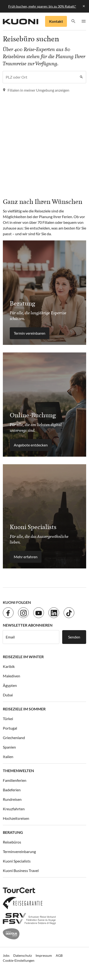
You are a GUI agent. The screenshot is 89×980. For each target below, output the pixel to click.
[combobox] (40, 77)
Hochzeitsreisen (16, 818)
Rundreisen (12, 799)
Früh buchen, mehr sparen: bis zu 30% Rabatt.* (42, 6)
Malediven (12, 676)
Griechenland (14, 738)
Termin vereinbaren (30, 333)
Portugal (10, 728)
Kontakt (56, 21)
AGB (59, 955)
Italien (8, 757)
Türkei (8, 719)
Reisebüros (12, 842)
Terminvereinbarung (19, 851)
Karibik (9, 666)
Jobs (6, 955)
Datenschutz (23, 955)
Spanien (9, 747)
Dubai (8, 695)
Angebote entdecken (31, 445)
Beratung (13, 832)
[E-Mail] (31, 637)
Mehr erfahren (26, 557)
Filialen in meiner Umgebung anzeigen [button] (36, 90)
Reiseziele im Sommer (24, 709)
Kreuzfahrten (14, 809)
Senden (74, 637)
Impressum (44, 955)
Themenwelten (18, 771)
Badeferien (12, 790)
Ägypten (10, 685)
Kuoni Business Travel (21, 870)
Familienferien (15, 780)
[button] (73, 21)
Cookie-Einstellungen (19, 960)
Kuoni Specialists (17, 861)
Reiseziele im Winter (23, 657)
